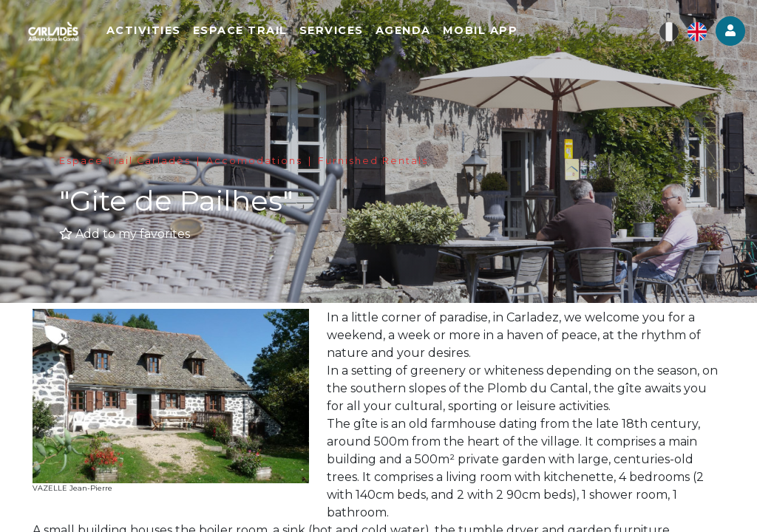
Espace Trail (285, 37)
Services (376, 37)
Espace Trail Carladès (125, 161)
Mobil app (525, 37)
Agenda (448, 37)
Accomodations (254, 161)
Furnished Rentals (373, 161)
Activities (188, 37)
